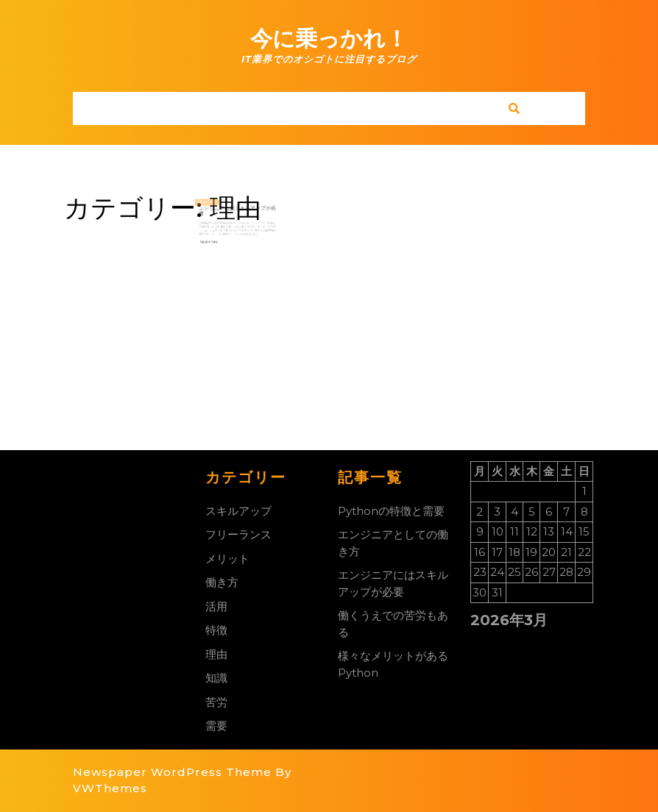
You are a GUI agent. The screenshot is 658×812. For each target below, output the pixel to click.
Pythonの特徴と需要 (391, 511)
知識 (216, 678)
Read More (217, 239)
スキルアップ (238, 511)
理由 (216, 654)
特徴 (216, 630)
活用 (216, 606)
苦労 (216, 702)
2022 (219, 210)
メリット (227, 559)
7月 (211, 210)
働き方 (222, 582)
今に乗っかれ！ (329, 39)
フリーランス (238, 534)
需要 (216, 726)
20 (214, 210)
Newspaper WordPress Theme (172, 772)
